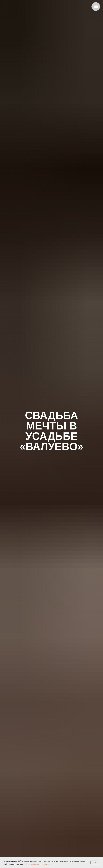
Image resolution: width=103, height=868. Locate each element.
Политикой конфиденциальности (39, 864)
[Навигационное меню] (96, 7)
